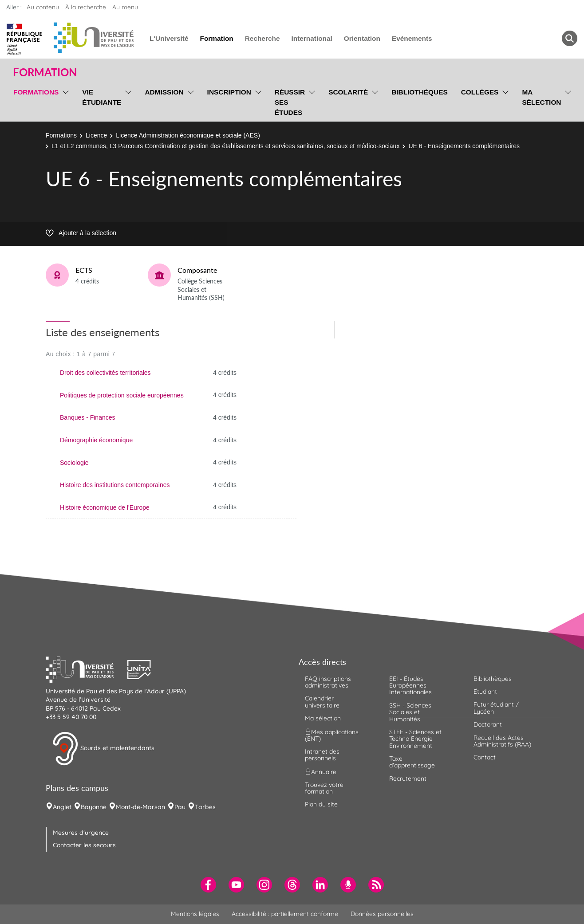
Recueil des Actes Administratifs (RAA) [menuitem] (502, 741)
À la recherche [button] (86, 7)
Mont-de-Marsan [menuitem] (140, 807)
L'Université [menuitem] (169, 38)
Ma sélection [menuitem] (541, 97)
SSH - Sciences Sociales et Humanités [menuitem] (410, 712)
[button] (87, 668)
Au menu (125, 7)
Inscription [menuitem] (229, 92)
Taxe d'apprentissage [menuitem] (412, 762)
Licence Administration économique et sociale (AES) (188, 135)
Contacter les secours (84, 845)
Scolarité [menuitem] (348, 92)
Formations (61, 135)
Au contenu (43, 7)
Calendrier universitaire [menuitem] (322, 702)
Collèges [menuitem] (480, 92)
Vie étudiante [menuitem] (102, 97)
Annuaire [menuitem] (321, 771)
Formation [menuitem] (216, 38)
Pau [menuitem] (180, 807)
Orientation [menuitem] (362, 38)
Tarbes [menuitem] (205, 807)
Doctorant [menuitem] (488, 724)
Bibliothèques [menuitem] (420, 92)
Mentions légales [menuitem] (195, 914)
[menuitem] (208, 885)
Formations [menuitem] (36, 92)
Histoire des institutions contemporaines (115, 485)
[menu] (64, 101)
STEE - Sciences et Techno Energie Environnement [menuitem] (415, 739)
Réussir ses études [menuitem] (290, 102)
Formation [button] (45, 72)
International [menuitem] (312, 38)
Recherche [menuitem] (262, 38)
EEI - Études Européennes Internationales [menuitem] (410, 686)
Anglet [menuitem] (62, 807)
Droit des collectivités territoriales (105, 373)
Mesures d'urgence (81, 833)
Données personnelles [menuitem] (382, 914)
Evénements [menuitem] (412, 38)
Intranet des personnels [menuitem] (322, 755)
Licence (96, 135)
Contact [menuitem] (485, 757)
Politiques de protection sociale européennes (122, 395)
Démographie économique (96, 440)
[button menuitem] (570, 38)
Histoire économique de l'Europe (105, 507)
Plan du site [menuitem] (321, 804)
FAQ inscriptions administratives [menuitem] (328, 682)
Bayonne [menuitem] (94, 807)
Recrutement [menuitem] (408, 779)
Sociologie (74, 463)
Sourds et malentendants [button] (103, 749)
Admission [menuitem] (164, 92)
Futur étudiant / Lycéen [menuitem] (496, 708)
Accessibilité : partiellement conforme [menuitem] (285, 914)
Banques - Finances (88, 417)
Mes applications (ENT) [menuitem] (332, 735)
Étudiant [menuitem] (485, 692)
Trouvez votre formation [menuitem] (324, 788)
